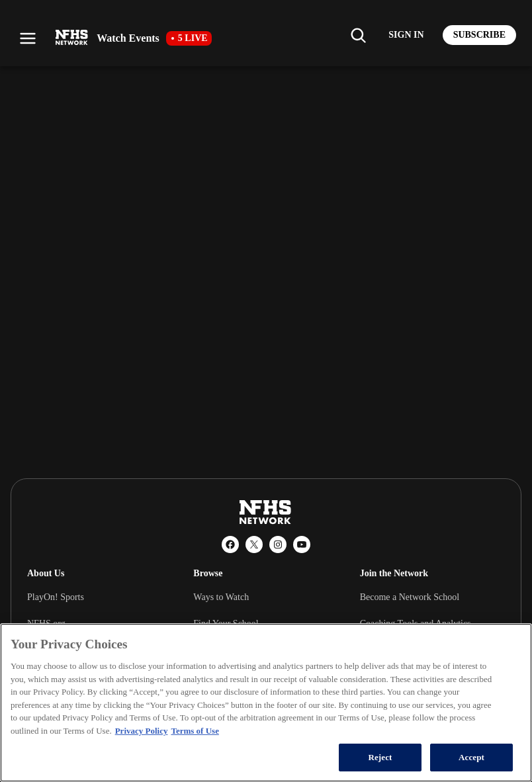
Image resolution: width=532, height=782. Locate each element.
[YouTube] (302, 544)
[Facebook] (230, 544)
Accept (471, 757)
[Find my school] (358, 35)
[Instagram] (278, 544)
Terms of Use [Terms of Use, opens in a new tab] (195, 731)
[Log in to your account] (406, 35)
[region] (266, 703)
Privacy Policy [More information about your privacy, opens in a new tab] (142, 731)
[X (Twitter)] (254, 544)
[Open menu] (28, 38)
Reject (380, 757)
